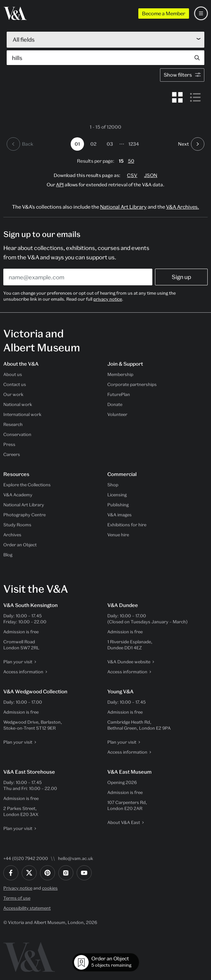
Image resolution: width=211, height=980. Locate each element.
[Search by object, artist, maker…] (98, 58)
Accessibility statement (27, 908)
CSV (132, 175)
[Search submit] (197, 58)
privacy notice (108, 299)
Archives (12, 535)
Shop (113, 485)
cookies (50, 888)
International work (22, 414)
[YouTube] (84, 873)
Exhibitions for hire (127, 525)
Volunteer (117, 414)
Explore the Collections (27, 485)
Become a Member (164, 13)
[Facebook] (11, 873)
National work (18, 404)
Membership (120, 374)
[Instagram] (66, 873)
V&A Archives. (182, 207)
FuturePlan (119, 394)
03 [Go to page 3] (110, 144)
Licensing (117, 495)
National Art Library (123, 207)
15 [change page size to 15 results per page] (121, 161)
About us (13, 374)
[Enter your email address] (78, 277)
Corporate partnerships (132, 384)
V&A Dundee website (129, 662)
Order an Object (20, 545)
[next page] (191, 144)
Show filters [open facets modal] (183, 75)
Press (9, 444)
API (60, 184)
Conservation (17, 434)
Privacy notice (18, 888)
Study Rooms (17, 525)
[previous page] (20, 144)
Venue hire (118, 535)
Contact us (15, 384)
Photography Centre (24, 515)
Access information (23, 672)
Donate (115, 404)
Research (13, 424)
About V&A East (124, 822)
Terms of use (17, 898)
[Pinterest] (47, 873)
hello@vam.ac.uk (75, 858)
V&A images (119, 515)
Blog (8, 555)
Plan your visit (18, 662)
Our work (13, 394)
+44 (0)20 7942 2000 (26, 858)
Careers (12, 454)
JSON (151, 175)
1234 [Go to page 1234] (134, 144)
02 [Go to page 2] (93, 144)
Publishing (118, 505)
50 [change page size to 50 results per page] (131, 161)
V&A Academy (18, 495)
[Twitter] (29, 873)
